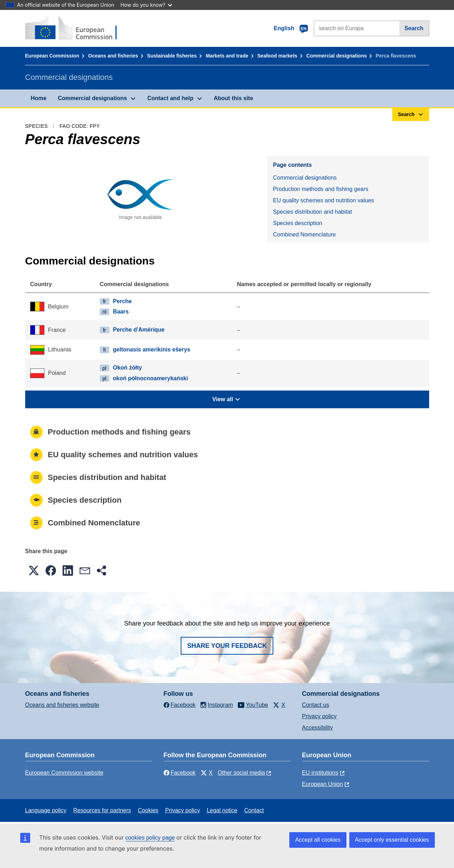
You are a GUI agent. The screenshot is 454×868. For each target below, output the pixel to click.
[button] (34, 571)
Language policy (46, 810)
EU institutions (320, 773)
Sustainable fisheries (172, 56)
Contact (254, 810)
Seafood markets (277, 56)
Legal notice (222, 810)
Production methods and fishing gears (321, 189)
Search (414, 28)
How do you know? (147, 5)
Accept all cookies (318, 840)
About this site (233, 98)
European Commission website (64, 773)
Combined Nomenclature (304, 234)
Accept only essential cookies (392, 840)
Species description (298, 223)
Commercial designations (337, 56)
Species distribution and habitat (312, 212)
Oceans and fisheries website (62, 705)
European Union (323, 784)
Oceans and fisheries (113, 56)
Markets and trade (227, 56)
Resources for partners (102, 810)
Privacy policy (319, 716)
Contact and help (170, 98)
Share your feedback (227, 646)
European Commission (52, 56)
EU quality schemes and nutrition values (324, 200)
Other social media (241, 773)
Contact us (316, 705)
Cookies (148, 810)
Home (39, 98)
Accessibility (318, 728)
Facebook (180, 773)
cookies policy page (150, 838)
